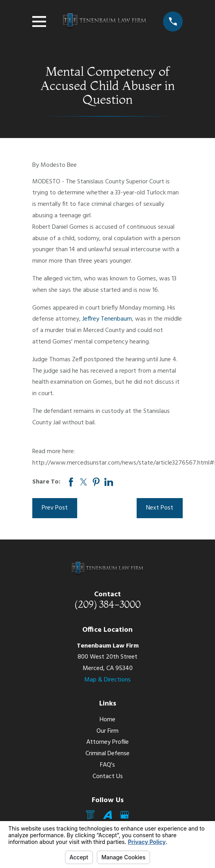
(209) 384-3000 (107, 604)
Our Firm (107, 731)
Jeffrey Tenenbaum (107, 319)
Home (107, 720)
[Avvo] (107, 815)
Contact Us (108, 777)
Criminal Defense (107, 754)
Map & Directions (107, 680)
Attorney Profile (107, 742)
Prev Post (55, 508)
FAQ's (107, 765)
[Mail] (90, 815)
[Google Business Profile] (124, 815)
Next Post (160, 508)
